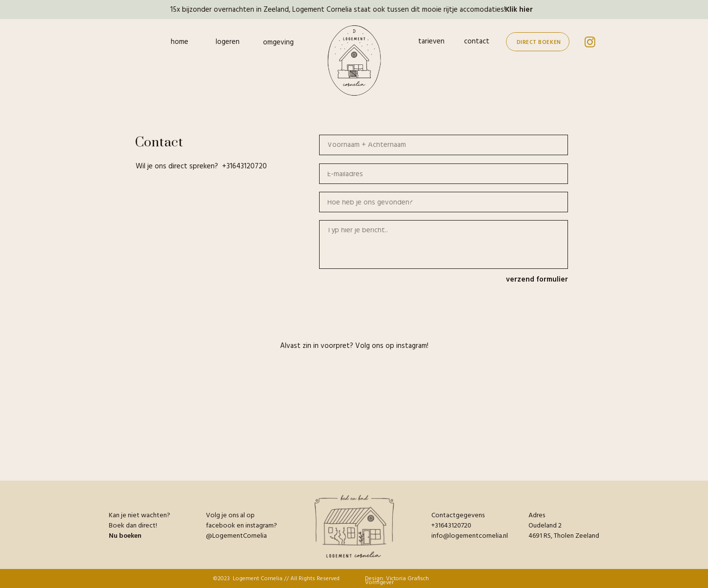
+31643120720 (244, 166)
